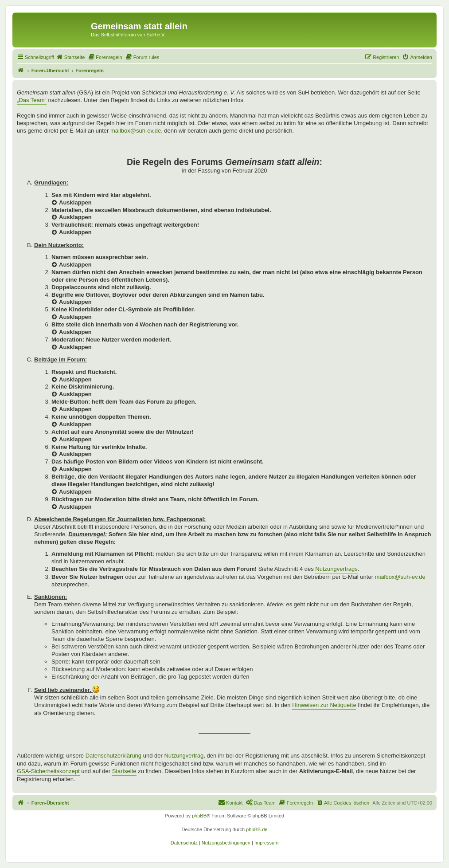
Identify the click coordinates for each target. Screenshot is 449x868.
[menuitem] (70, 57)
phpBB (199, 816)
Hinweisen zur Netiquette (324, 705)
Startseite (124, 771)
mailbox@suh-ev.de (136, 131)
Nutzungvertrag (184, 756)
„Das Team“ (32, 100)
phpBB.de (257, 829)
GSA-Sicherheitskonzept (48, 771)
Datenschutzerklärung (113, 756)
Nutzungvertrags (336, 569)
